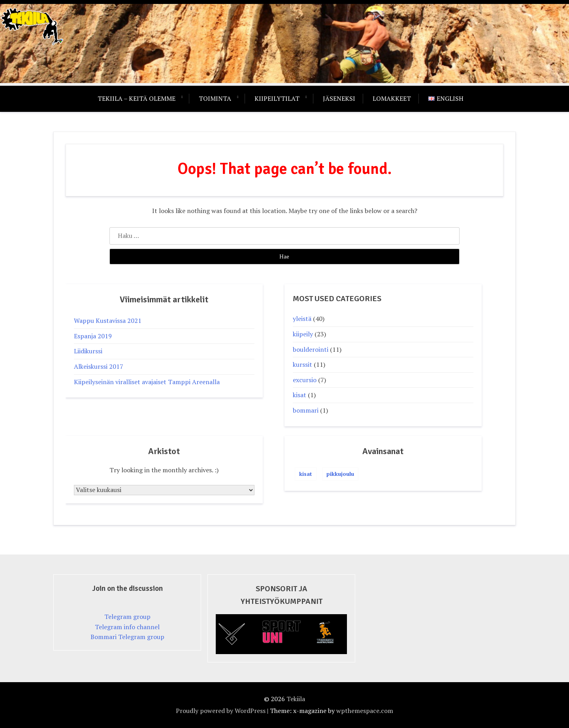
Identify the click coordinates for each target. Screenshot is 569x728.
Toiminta (215, 98)
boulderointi (311, 349)
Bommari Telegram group (127, 637)
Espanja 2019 (93, 336)
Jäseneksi (339, 98)
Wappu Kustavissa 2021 (108, 321)
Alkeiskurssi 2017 (99, 366)
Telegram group (127, 617)
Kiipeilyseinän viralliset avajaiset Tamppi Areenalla (147, 382)
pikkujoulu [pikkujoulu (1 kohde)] (340, 474)
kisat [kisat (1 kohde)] (306, 474)
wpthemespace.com (365, 711)
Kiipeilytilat (277, 98)
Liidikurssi (88, 351)
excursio (305, 380)
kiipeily (303, 334)
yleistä (302, 319)
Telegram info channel (127, 627)
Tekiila (296, 699)
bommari (306, 410)
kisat (300, 395)
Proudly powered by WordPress (221, 711)
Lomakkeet (392, 98)
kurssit (302, 364)
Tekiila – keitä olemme (137, 98)
